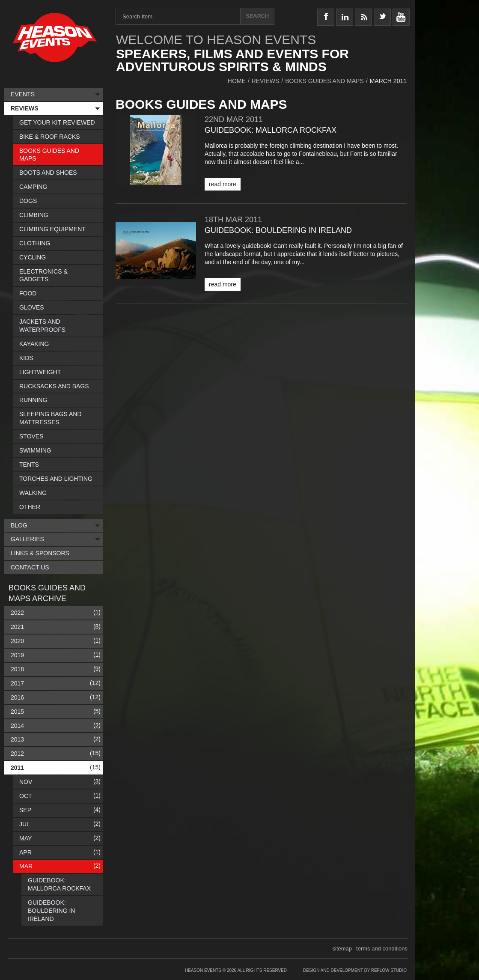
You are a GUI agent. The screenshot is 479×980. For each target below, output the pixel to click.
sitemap (342, 949)
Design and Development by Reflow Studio (355, 970)
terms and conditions (382, 949)
